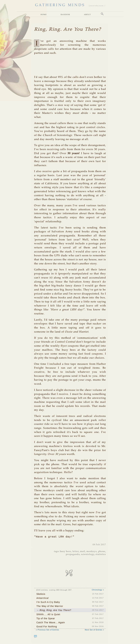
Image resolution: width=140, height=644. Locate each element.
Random (65, 14)
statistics (101, 555)
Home (44, 14)
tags (56, 552)
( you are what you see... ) (97, 6)
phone (102, 552)
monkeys (92, 552)
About (87, 14)
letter (76, 552)
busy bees (66, 552)
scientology (88, 555)
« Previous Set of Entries (47, 630)
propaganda (73, 555)
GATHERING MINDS (60, 5)
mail (83, 552)
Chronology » (98, 590)
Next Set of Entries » (94, 630)
